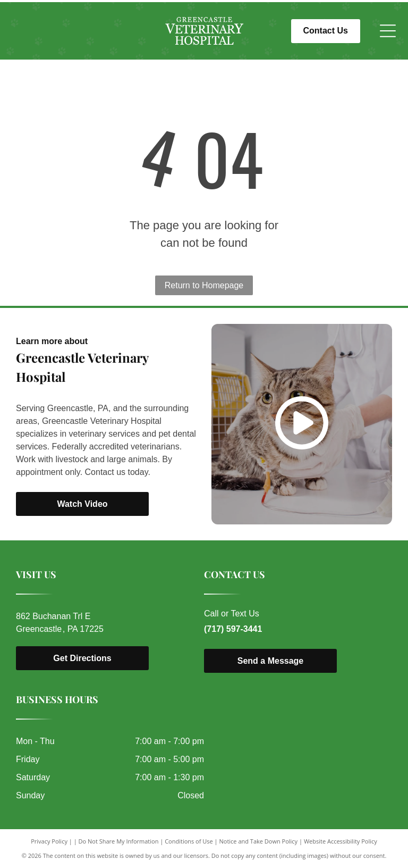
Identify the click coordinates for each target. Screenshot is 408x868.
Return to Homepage (204, 285)
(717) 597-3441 (233, 629)
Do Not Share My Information (119, 841)
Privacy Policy (49, 841)
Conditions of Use (189, 841)
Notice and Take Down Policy (259, 841)
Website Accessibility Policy (341, 841)
